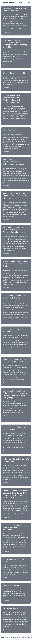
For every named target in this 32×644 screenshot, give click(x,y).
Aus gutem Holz (9, 130)
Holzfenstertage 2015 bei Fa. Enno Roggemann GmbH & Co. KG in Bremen (15, 196)
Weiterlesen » (6, 32)
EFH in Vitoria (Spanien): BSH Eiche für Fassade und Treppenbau (14, 527)
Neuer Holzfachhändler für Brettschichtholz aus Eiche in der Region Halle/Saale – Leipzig (16, 230)
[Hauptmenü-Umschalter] (29, 3)
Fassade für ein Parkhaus (13, 586)
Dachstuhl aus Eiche (11, 608)
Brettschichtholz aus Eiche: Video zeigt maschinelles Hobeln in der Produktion (16, 264)
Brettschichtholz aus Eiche (12, 3)
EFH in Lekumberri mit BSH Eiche (16, 73)
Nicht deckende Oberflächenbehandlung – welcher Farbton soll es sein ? (14, 162)
